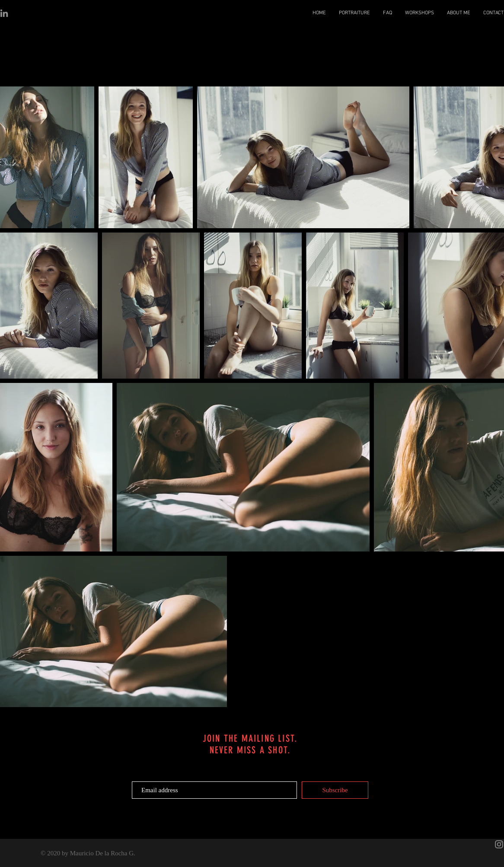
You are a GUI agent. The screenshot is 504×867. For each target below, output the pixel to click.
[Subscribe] (335, 790)
